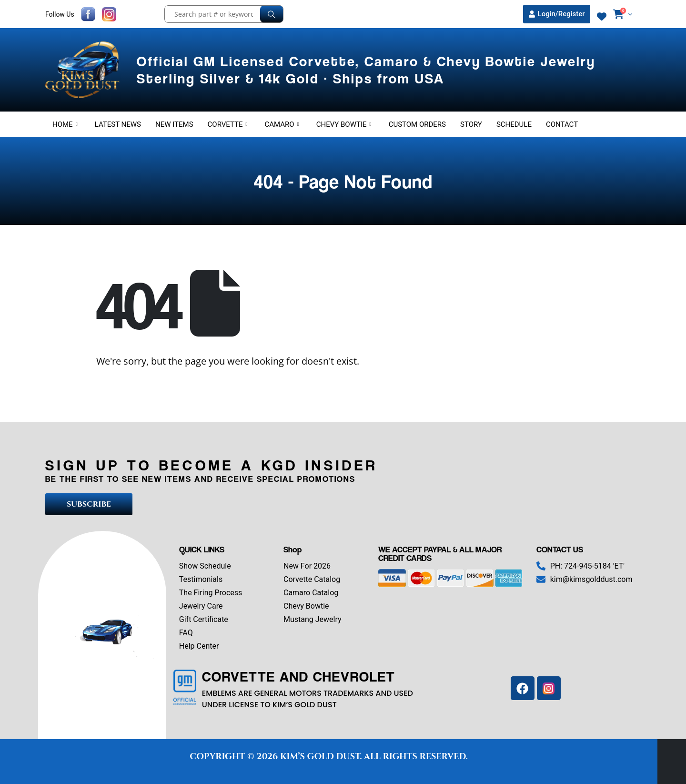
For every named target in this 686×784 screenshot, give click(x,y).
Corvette (228, 124)
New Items (174, 124)
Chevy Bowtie (344, 124)
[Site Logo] (84, 70)
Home (65, 124)
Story (471, 124)
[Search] (272, 14)
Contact (562, 124)
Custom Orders (417, 124)
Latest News (118, 124)
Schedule (514, 124)
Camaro (282, 124)
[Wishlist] (602, 17)
